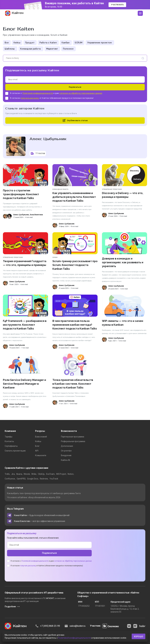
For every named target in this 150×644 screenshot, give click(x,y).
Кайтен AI (65, 460)
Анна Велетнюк (36, 215)
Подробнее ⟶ (12, 607)
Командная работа (30, 49)
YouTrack (54, 479)
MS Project (61, 474)
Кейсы (17, 43)
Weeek (27, 474)
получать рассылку (30, 98)
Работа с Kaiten (48, 43)
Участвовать (117, 5)
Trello (7, 474)
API (37, 451)
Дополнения (67, 446)
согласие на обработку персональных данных (81, 93)
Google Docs (33, 479)
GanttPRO (21, 479)
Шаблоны (10, 49)
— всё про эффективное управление (40, 521)
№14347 (50, 598)
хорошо (139, 637)
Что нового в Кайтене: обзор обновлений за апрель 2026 (34, 497)
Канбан (66, 43)
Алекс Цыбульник (21, 215)
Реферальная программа (73, 441)
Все (7, 43)
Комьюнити (41, 455)
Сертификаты (11, 446)
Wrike (34, 474)
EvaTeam (50, 474)
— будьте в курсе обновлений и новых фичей (42, 515)
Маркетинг (52, 49)
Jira (13, 474)
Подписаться (75, 87)
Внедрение (66, 455)
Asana (19, 474)
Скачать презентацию (15, 451)
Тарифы (8, 437)
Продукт (30, 43)
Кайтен (14, 13)
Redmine (44, 479)
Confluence (10, 479)
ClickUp (41, 474)
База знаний (41, 437)
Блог (37, 446)
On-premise (66, 451)
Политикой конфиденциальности (38, 93)
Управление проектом (100, 43)
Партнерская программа (73, 437)
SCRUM (79, 43)
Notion (71, 474)
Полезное (68, 49)
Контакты (9, 441)
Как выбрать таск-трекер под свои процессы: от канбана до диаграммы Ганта (44, 493)
